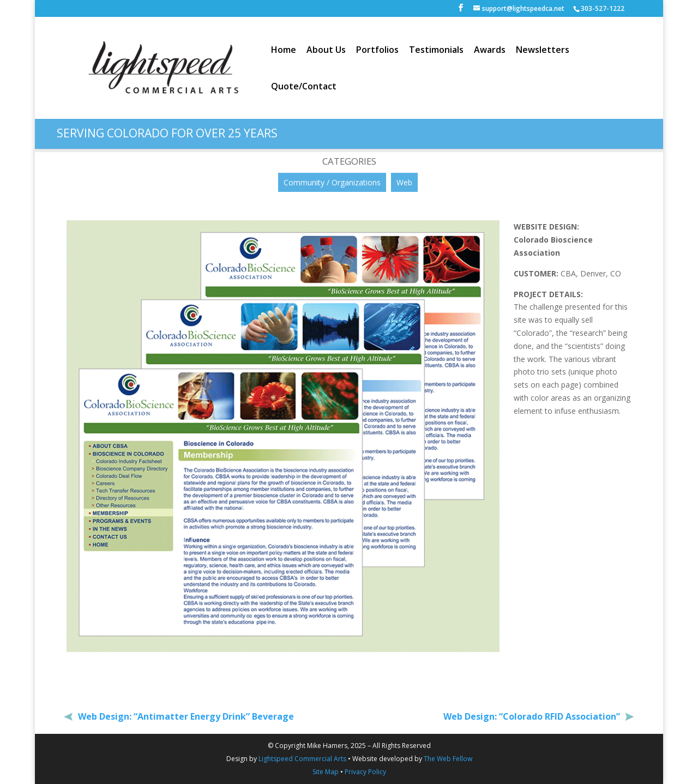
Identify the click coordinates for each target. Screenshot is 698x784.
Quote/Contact (304, 87)
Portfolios (377, 51)
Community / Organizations (332, 182)
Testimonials (436, 51)
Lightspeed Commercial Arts (302, 759)
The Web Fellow (448, 759)
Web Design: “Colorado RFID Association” (533, 716)
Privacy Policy (365, 772)
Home (284, 51)
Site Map (326, 772)
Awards (490, 51)
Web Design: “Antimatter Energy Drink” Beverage (185, 716)
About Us (326, 51)
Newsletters (543, 51)
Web (404, 182)
